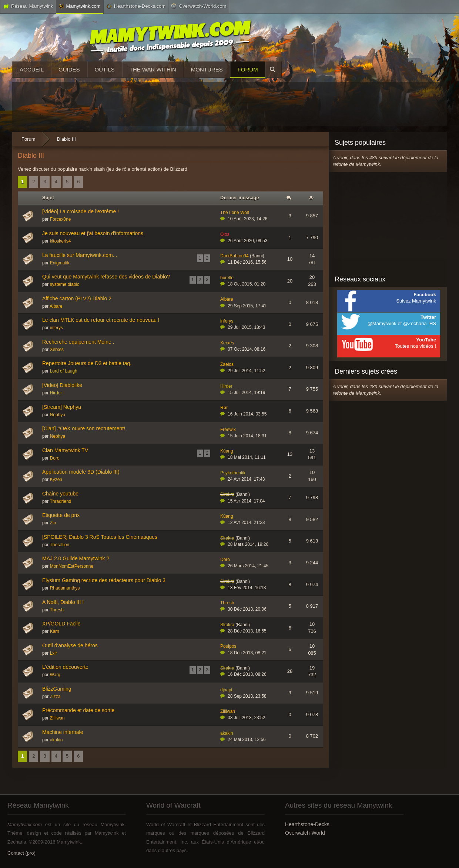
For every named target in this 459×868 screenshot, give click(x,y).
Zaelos (227, 364)
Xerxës (57, 350)
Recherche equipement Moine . (78, 342)
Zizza (55, 697)
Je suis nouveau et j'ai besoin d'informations (93, 233)
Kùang (227, 451)
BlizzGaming (57, 689)
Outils (105, 69)
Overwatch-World (305, 833)
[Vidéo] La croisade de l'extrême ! (81, 211)
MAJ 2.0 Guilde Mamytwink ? (76, 558)
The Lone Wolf (235, 213)
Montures (207, 69)
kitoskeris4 (61, 241)
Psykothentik (233, 473)
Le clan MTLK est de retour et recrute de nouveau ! (101, 320)
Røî (224, 408)
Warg (55, 675)
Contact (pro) (21, 853)
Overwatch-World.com (199, 6)
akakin (56, 740)
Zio (53, 523)
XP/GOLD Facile (61, 624)
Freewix (228, 430)
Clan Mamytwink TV (65, 450)
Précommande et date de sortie (78, 710)
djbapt (226, 690)
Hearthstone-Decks (307, 824)
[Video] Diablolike (62, 385)
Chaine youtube (60, 494)
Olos (225, 234)
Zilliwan (57, 718)
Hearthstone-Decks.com (136, 6)
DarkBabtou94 (234, 256)
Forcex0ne (61, 219)
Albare (56, 306)
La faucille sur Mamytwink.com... (80, 255)
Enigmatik (60, 263)
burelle (227, 278)
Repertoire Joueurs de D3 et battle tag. (87, 363)
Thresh (56, 610)
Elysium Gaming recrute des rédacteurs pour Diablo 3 (104, 580)
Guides (69, 69)
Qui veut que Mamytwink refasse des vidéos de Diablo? (106, 277)
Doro (55, 458)
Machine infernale (63, 732)
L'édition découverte (65, 667)
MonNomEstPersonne (72, 566)
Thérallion (59, 545)
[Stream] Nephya (62, 407)
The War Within (153, 69)
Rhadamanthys (65, 588)
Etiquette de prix (61, 515)
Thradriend (60, 501)
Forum (248, 69)
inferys (56, 328)
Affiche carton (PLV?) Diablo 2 (77, 298)
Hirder (56, 393)
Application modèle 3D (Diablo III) (81, 472)
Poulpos (228, 646)
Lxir (53, 653)
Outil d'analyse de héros (70, 645)
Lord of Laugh (64, 371)
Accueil (32, 69)
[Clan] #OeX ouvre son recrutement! (84, 428)
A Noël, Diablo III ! (63, 602)
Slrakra (227, 494)
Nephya (58, 415)
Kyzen (56, 480)
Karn (55, 631)
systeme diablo (65, 284)
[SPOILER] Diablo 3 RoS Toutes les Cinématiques (100, 537)
